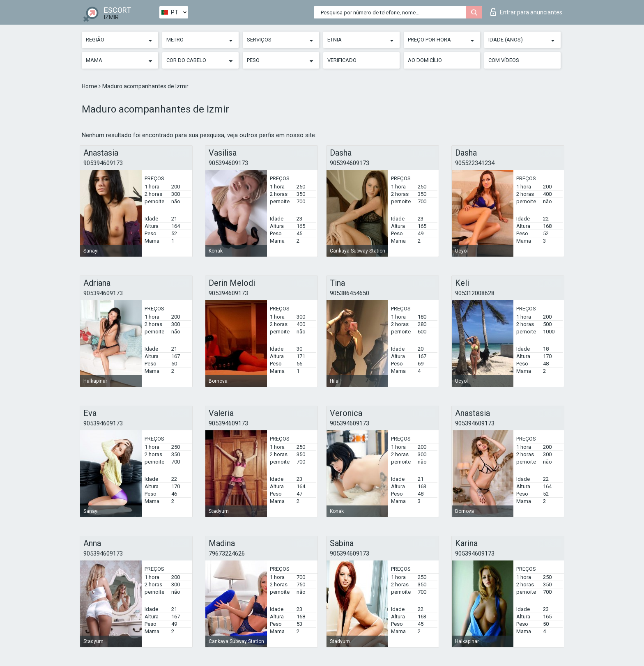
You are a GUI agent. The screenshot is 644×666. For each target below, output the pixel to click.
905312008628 (475, 293)
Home (90, 86)
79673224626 (227, 553)
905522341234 (475, 163)
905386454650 (350, 293)
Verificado (342, 60)
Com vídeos (504, 60)
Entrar (526, 12)
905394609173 (103, 163)
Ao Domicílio (425, 60)
